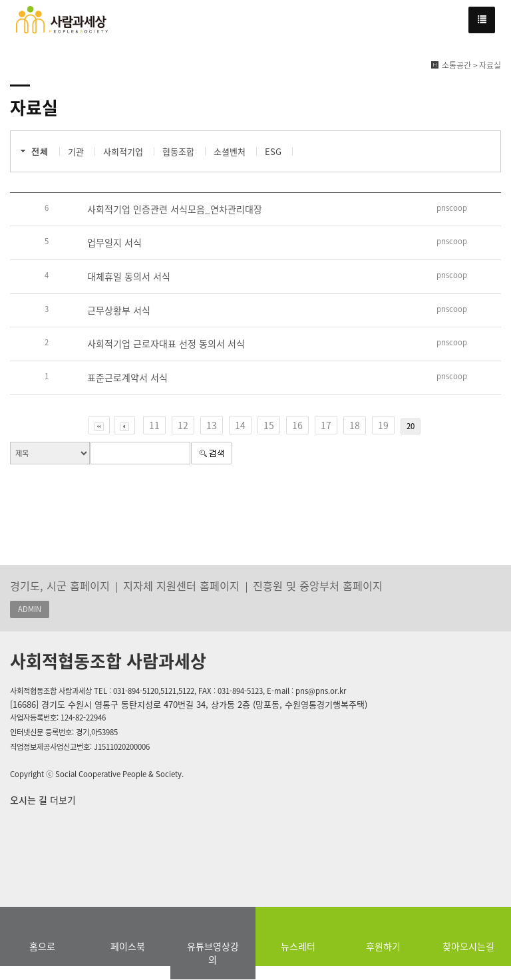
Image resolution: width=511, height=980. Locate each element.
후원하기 (383, 946)
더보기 (62, 800)
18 (355, 425)
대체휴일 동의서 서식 (129, 276)
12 (183, 425)
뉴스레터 (298, 946)
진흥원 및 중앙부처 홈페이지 (318, 585)
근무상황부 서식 (119, 310)
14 (240, 425)
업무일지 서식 (114, 242)
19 (383, 425)
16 (297, 425)
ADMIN (30, 609)
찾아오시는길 (468, 946)
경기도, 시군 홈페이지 (60, 585)
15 (269, 425)
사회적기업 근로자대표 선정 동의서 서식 (166, 343)
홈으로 (42, 946)
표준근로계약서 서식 (127, 377)
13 (212, 425)
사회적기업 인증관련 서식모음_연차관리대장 (175, 209)
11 (154, 425)
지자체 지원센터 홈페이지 (181, 585)
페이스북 (128, 946)
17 (326, 425)
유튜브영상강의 (213, 953)
